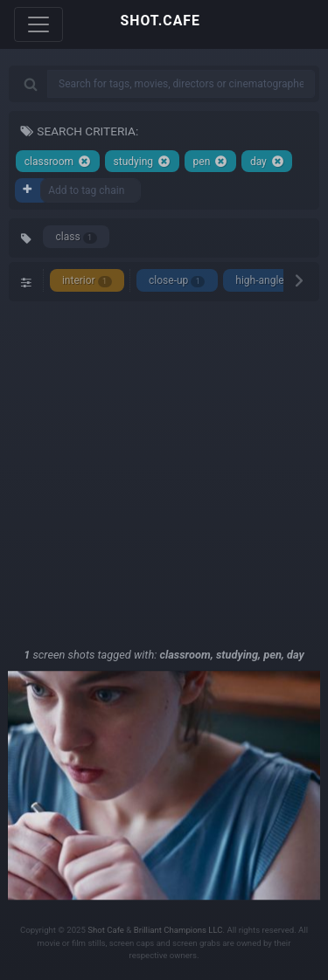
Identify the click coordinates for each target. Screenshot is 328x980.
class (77, 237)
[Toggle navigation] (38, 24)
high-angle (268, 281)
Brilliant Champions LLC (178, 930)
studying (142, 161)
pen (211, 161)
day (267, 161)
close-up (177, 281)
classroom (58, 161)
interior (87, 281)
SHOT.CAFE (161, 21)
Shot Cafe (106, 930)
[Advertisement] (164, 474)
